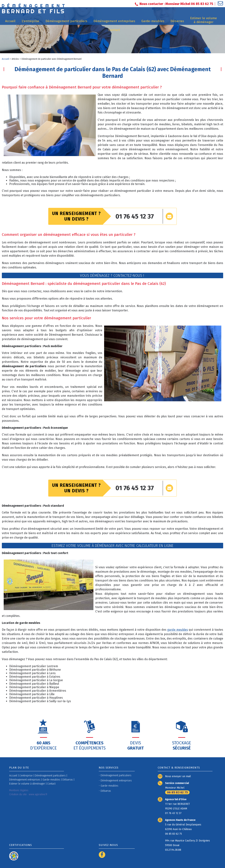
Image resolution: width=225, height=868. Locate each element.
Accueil (5, 59)
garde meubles (178, 630)
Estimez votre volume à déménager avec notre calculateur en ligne (112, 546)
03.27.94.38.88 (173, 850)
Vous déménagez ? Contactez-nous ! (112, 275)
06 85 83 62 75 (177, 792)
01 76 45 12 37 (135, 216)
